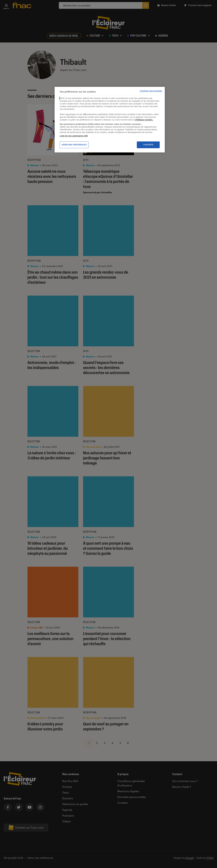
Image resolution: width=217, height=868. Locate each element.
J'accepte (148, 145)
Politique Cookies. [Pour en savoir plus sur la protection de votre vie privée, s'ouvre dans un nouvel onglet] (144, 120)
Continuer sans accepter (151, 91)
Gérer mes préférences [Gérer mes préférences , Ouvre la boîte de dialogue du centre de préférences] (74, 145)
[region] (110, 120)
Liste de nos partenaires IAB (74, 136)
